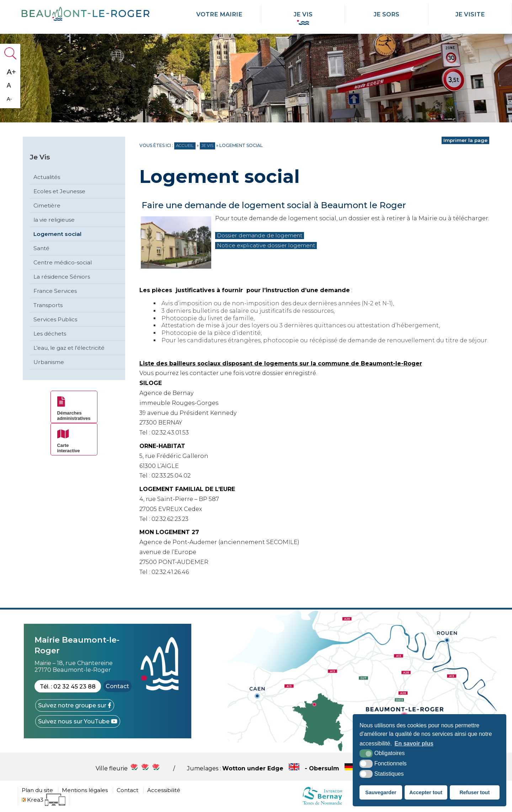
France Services (55, 291)
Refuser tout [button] (474, 792)
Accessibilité (164, 790)
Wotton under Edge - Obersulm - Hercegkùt (319, 768)
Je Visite (470, 14)
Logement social (57, 234)
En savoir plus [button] (414, 744)
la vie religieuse (54, 220)
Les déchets (50, 334)
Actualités (47, 177)
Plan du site (37, 790)
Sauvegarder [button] (381, 792)
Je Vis (303, 14)
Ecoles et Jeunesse (59, 191)
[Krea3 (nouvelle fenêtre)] (44, 800)
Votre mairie (219, 14)
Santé (41, 248)
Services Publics (55, 319)
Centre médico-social (63, 262)
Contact (117, 686)
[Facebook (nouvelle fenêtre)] (75, 705)
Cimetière (47, 205)
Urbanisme (49, 362)
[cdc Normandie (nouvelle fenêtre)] (322, 804)
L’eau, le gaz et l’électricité (69, 348)
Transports (48, 305)
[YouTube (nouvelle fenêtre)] (78, 721)
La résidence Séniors (62, 277)
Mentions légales (85, 790)
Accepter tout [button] (426, 792)
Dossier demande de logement (263, 235)
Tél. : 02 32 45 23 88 (68, 687)
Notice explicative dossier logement (270, 245)
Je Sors (386, 14)
